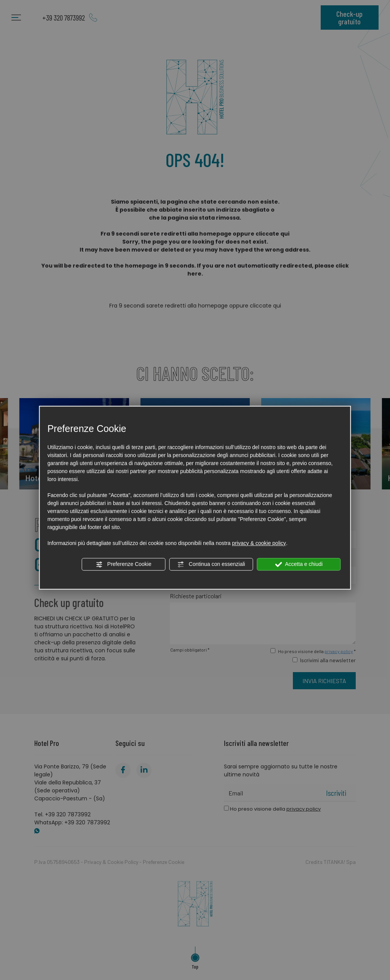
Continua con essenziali (211, 564)
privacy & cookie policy (259, 543)
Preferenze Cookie (124, 564)
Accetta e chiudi (299, 564)
